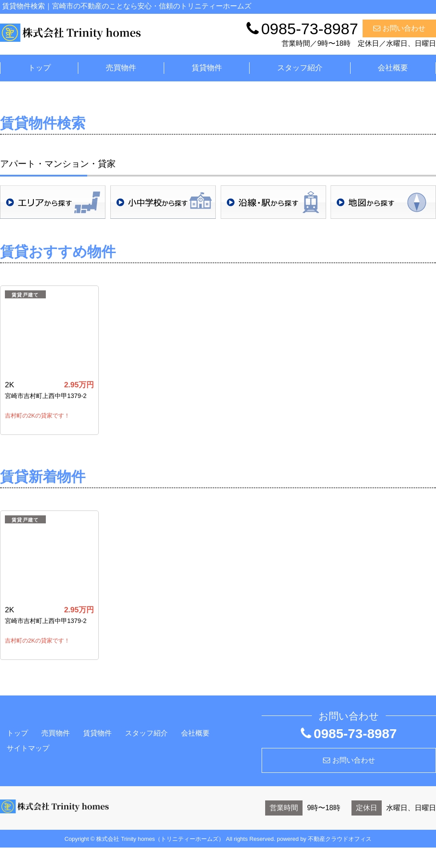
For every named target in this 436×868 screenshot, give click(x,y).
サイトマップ (28, 748)
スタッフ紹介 (300, 68)
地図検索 (383, 202)
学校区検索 (163, 202)
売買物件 (121, 68)
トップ (39, 68)
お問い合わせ (399, 28)
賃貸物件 (207, 68)
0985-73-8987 (349, 733)
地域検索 (53, 202)
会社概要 (393, 68)
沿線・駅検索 (273, 202)
